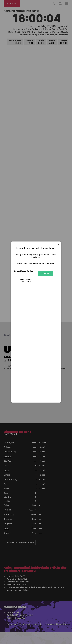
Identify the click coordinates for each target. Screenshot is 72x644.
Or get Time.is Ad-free (24, 271)
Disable (46, 273)
